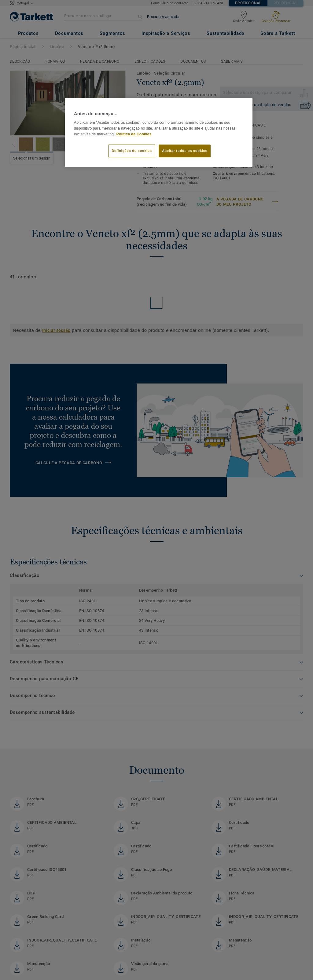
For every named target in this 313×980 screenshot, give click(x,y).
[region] (159, 133)
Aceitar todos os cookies (185, 151)
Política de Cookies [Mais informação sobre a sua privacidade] (134, 134)
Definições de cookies (132, 151)
